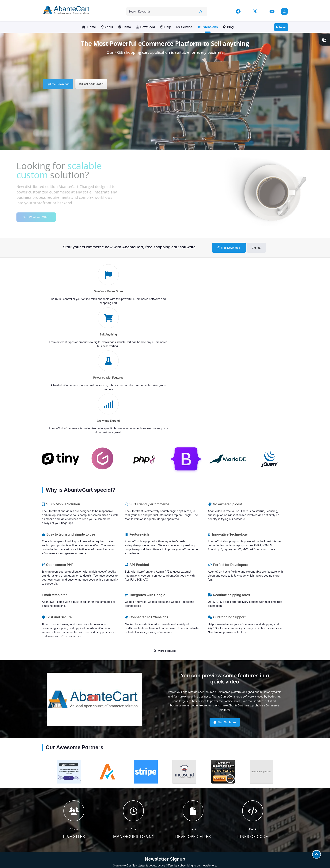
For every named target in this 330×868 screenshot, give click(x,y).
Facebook (238, 788)
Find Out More (225, 597)
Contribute (71, 844)
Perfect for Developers (228, 440)
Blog (228, 27)
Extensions (208, 27)
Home (89, 27)
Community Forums (179, 797)
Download (146, 27)
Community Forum (242, 805)
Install (256, 248)
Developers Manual (179, 792)
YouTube (237, 797)
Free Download (58, 84)
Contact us (174, 805)
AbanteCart (282, 862)
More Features (165, 525)
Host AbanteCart (91, 84)
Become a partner (262, 646)
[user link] (284, 11)
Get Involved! (71, 826)
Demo (125, 27)
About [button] (107, 27)
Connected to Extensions (146, 492)
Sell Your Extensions (179, 810)
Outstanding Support (227, 492)
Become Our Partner (179, 838)
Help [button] (166, 27)
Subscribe (213, 752)
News (281, 27)
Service (184, 27)
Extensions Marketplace (181, 801)
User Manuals (175, 788)
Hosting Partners (177, 833)
